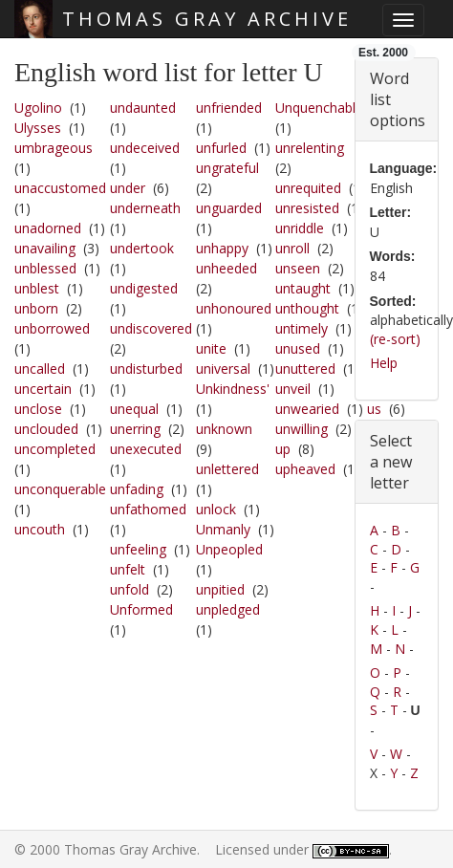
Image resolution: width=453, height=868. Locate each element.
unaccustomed (60, 188)
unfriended (229, 108)
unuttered (305, 369)
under (128, 188)
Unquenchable (319, 108)
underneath (145, 208)
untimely (302, 328)
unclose (38, 409)
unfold (129, 589)
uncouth (40, 529)
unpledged (228, 609)
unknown (224, 429)
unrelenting (310, 148)
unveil (293, 389)
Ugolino (38, 108)
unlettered (227, 469)
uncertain (43, 389)
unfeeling (138, 549)
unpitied (220, 589)
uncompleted (55, 449)
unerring (135, 429)
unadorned (48, 228)
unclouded (46, 429)
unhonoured (234, 308)
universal (223, 369)
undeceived (145, 148)
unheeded (226, 268)
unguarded (229, 208)
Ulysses (38, 128)
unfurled (221, 148)
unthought (307, 308)
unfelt (128, 569)
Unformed (141, 609)
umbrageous (54, 148)
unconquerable (60, 489)
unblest (37, 288)
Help (384, 363)
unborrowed (52, 328)
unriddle (300, 228)
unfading (137, 489)
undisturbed (146, 369)
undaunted (143, 108)
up (283, 449)
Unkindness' (233, 389)
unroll (292, 248)
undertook (142, 248)
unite (211, 348)
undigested (144, 288)
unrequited (308, 188)
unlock (216, 509)
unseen (298, 268)
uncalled (40, 369)
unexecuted (146, 449)
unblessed (45, 268)
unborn (36, 308)
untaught (303, 288)
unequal (134, 409)
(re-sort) (395, 339)
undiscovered (151, 328)
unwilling (302, 429)
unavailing (45, 248)
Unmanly (223, 529)
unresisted (307, 208)
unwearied (307, 409)
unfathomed (148, 509)
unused (298, 348)
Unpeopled (229, 549)
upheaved (305, 469)
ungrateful (227, 168)
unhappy (222, 248)
